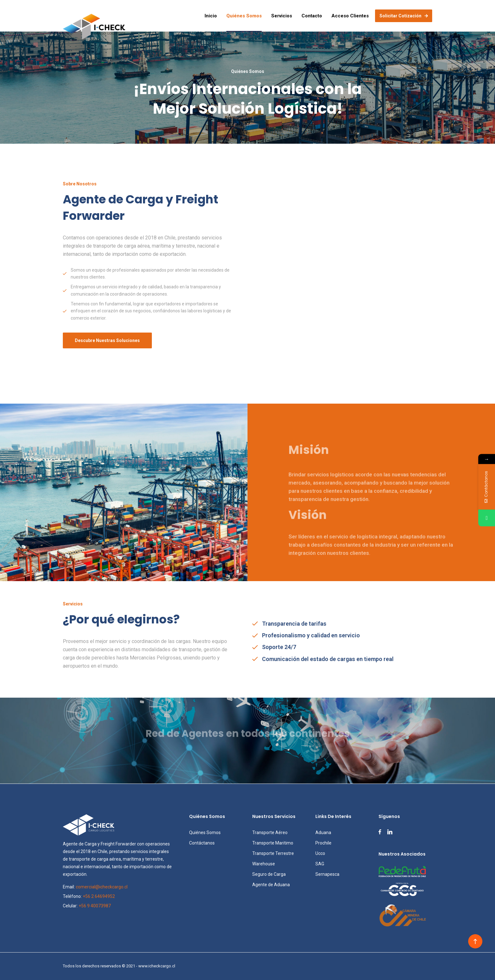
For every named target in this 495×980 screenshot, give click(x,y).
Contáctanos (202, 843)
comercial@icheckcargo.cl (102, 887)
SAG (320, 864)
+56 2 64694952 (99, 896)
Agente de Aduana (271, 885)
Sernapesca (327, 874)
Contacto (312, 16)
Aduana (323, 833)
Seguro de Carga (269, 874)
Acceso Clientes (350, 16)
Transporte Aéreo (270, 833)
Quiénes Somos (244, 16)
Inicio (211, 16)
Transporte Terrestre (273, 853)
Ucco (320, 853)
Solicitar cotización (404, 16)
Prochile (323, 843)
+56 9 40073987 (95, 906)
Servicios (282, 16)
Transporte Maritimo (273, 843)
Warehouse (264, 864)
